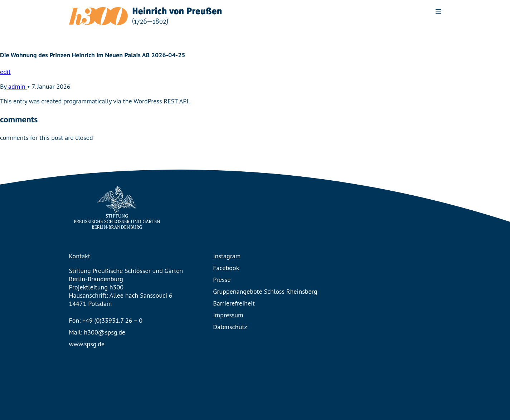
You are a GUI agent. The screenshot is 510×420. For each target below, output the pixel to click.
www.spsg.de (87, 344)
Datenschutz (230, 327)
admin (17, 86)
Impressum (228, 315)
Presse (222, 280)
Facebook (226, 268)
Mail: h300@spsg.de (97, 332)
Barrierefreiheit (234, 303)
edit (5, 72)
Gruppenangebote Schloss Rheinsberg (265, 291)
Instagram (227, 256)
